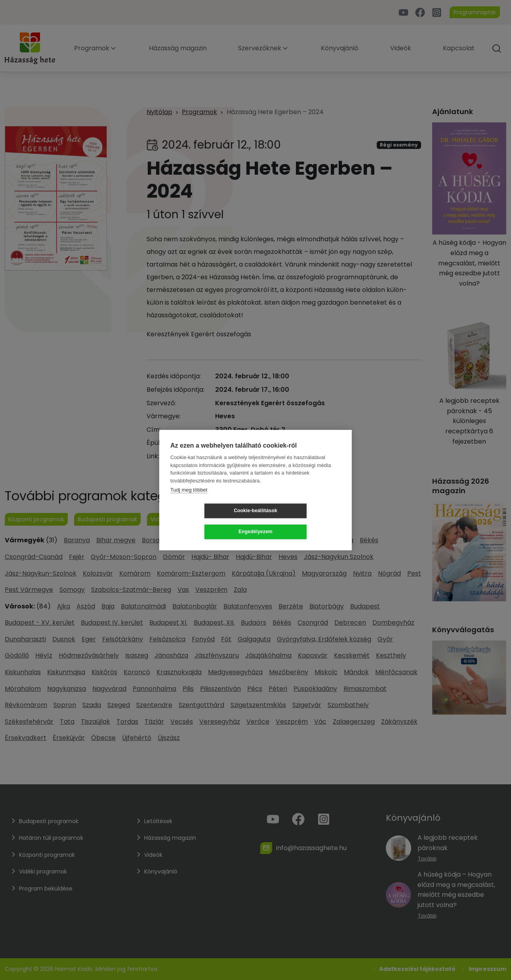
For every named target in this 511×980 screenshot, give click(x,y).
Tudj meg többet (189, 500)
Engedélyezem (303, 521)
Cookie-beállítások (208, 521)
